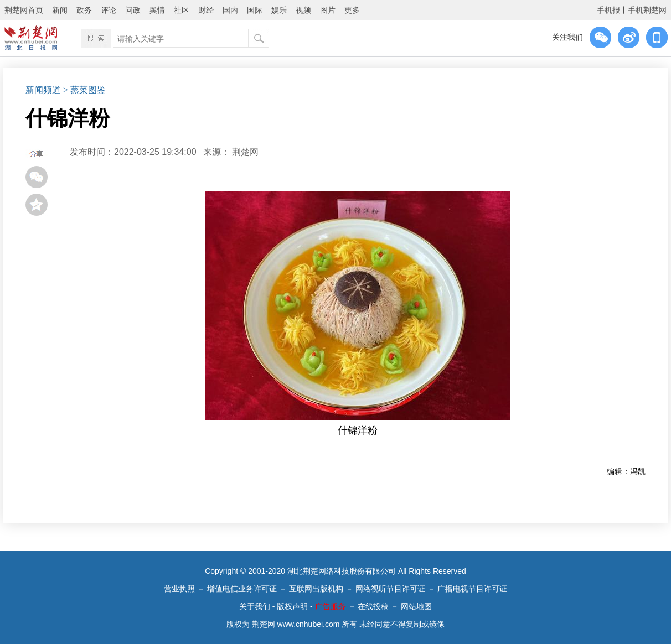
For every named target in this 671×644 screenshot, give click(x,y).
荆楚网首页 (24, 10)
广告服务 (331, 606)
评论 (109, 10)
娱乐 (279, 10)
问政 (133, 10)
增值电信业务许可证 (242, 589)
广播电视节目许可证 (472, 589)
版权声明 (292, 606)
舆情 (157, 10)
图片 (328, 10)
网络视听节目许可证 (390, 589)
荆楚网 (245, 152)
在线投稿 (373, 606)
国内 (230, 10)
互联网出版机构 (316, 589)
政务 (84, 10)
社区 (182, 10)
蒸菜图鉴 (88, 90)
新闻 (60, 10)
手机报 (608, 10)
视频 (303, 10)
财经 (206, 10)
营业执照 (179, 589)
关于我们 (255, 606)
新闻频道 (43, 90)
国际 (255, 10)
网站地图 (416, 606)
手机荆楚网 (647, 10)
